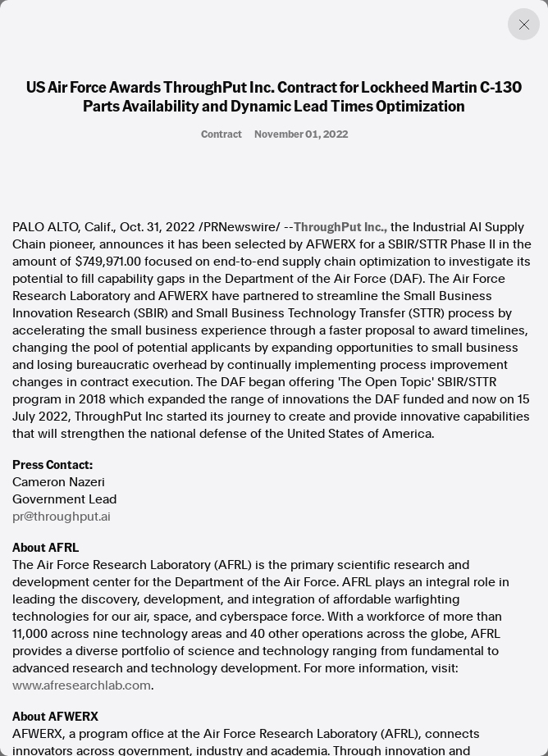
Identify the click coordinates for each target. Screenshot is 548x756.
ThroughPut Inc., (340, 226)
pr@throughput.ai (62, 517)
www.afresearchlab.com (82, 685)
